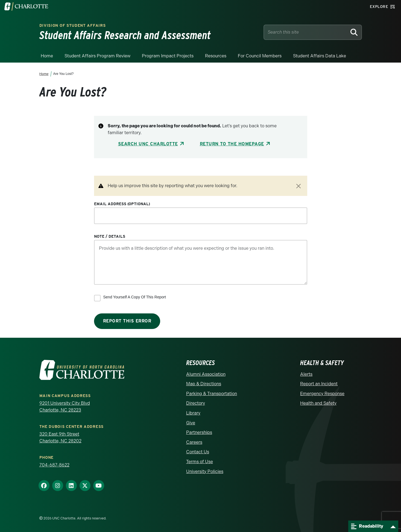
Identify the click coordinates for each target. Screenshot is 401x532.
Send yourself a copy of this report (135, 297)
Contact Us (198, 452)
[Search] (354, 32)
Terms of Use (200, 462)
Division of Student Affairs (73, 25)
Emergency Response (322, 394)
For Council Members (260, 56)
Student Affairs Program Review (97, 56)
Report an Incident (319, 384)
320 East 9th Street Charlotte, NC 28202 (60, 438)
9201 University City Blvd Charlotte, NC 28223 (65, 407)
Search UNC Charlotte (148, 144)
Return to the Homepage (232, 144)
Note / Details (110, 236)
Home (47, 56)
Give (191, 423)
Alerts (306, 374)
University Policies (205, 471)
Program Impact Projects (168, 56)
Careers (194, 442)
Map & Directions (204, 384)
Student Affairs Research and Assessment (125, 35)
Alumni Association (206, 374)
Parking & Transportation (212, 394)
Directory (196, 403)
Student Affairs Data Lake (320, 56)
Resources (216, 56)
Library (193, 413)
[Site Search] (307, 32)
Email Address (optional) (122, 204)
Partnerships (199, 432)
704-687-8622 (54, 465)
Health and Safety (318, 403)
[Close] (298, 186)
